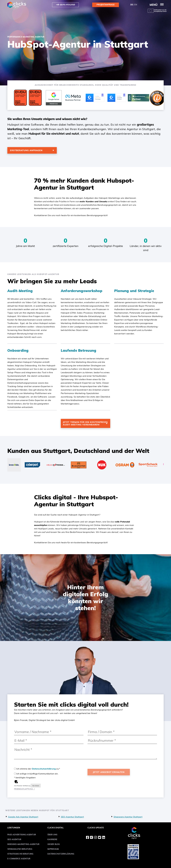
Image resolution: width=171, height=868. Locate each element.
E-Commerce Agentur (19, 859)
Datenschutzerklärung (44, 769)
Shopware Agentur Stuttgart (128, 817)
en (136, 5)
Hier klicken (36, 786)
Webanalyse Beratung (20, 849)
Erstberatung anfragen (26, 150)
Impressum (53, 849)
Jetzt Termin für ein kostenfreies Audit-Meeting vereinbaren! (85, 423)
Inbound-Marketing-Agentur (23, 844)
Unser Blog (54, 844)
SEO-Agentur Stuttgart (72, 817)
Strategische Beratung (20, 854)
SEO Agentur (14, 839)
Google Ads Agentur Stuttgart (23, 817)
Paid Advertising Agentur (22, 835)
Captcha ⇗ (25, 789)
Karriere (52, 839)
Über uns (52, 835)
